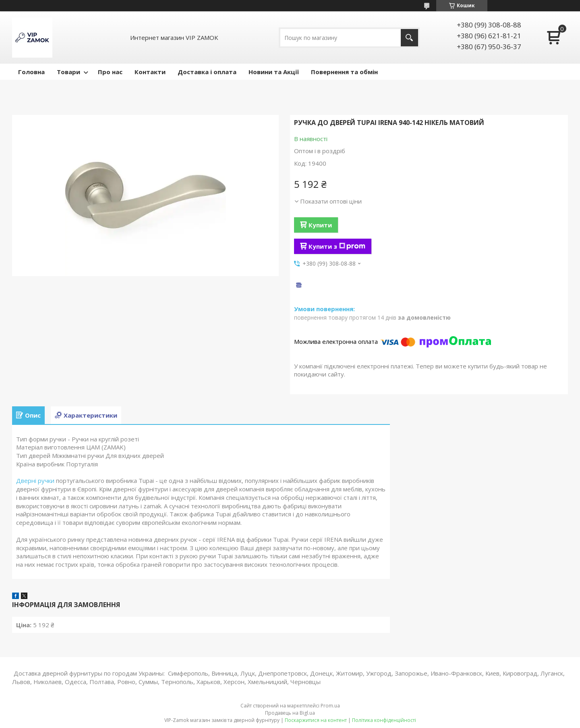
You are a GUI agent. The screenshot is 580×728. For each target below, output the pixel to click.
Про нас (110, 72)
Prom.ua (330, 706)
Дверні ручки (35, 480)
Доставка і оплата (207, 72)
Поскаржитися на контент (316, 720)
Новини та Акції (274, 72)
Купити (320, 225)
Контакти (150, 72)
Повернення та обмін (344, 72)
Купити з (337, 246)
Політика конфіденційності (384, 720)
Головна (31, 72)
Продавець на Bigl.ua (290, 713)
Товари (68, 72)
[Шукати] (409, 38)
